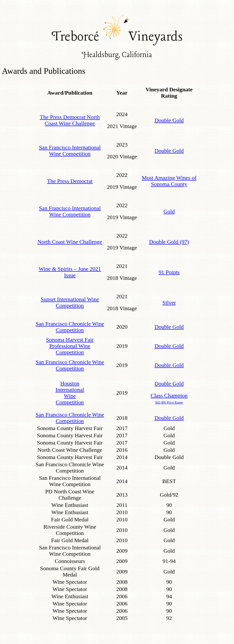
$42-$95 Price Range (169, 403)
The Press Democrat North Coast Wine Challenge (70, 120)
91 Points (169, 272)
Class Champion (169, 395)
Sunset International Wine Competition (70, 302)
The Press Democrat (70, 181)
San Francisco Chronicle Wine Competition (70, 327)
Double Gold (169, 120)
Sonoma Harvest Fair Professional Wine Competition (70, 346)
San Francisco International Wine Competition (70, 151)
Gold (169, 211)
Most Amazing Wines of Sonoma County (169, 181)
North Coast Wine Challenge (70, 242)
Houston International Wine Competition (70, 393)
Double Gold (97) (169, 242)
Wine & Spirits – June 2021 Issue (70, 272)
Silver (169, 302)
